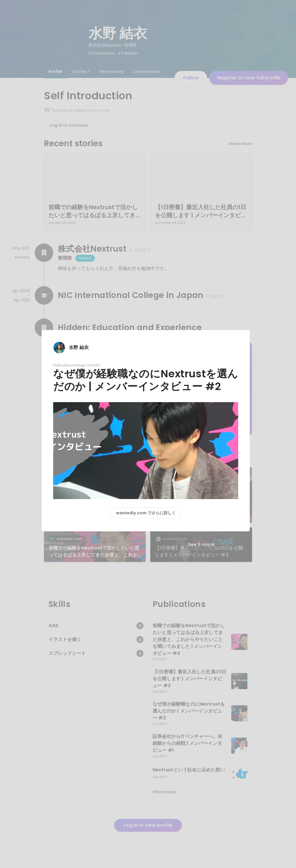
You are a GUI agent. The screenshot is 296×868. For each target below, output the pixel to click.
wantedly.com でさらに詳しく (146, 513)
